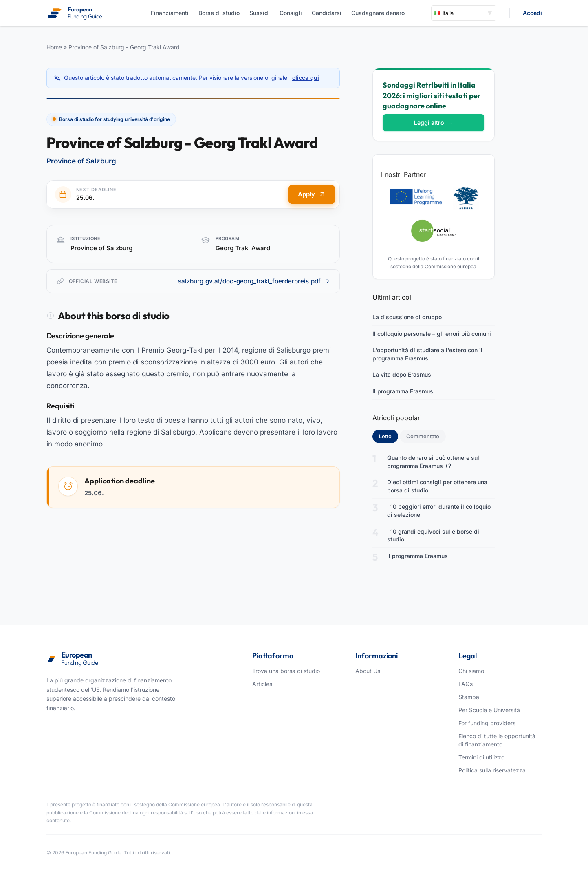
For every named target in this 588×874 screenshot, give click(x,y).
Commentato (423, 436)
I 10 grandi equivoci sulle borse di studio (433, 535)
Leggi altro (434, 122)
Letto (389, 436)
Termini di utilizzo (481, 757)
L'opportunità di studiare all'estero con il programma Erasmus (427, 354)
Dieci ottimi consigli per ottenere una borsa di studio (437, 486)
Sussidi (260, 13)
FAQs (466, 684)
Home (54, 47)
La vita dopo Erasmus (402, 374)
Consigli (291, 13)
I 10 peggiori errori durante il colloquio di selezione (439, 511)
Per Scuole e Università (489, 710)
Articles (262, 684)
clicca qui (306, 78)
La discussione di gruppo (407, 317)
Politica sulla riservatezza (492, 770)
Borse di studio (219, 13)
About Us (368, 671)
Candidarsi (327, 13)
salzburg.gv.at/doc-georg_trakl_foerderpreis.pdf (254, 281)
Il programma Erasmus (403, 391)
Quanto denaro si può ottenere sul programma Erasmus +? (433, 462)
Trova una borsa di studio (286, 671)
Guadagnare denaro (378, 13)
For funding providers (487, 723)
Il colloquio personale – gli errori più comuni (432, 334)
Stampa (469, 697)
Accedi (532, 13)
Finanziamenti (170, 13)
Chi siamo (471, 671)
